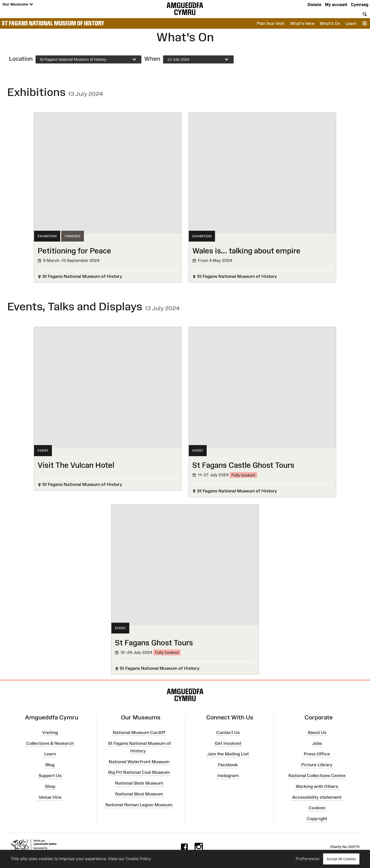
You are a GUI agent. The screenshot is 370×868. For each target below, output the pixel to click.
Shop (50, 786)
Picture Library (317, 765)
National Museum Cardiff (139, 732)
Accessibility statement (317, 797)
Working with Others (317, 786)
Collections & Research (50, 743)
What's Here (302, 23)
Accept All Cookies (341, 859)
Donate (314, 5)
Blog (50, 765)
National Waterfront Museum (139, 761)
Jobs (317, 743)
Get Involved (228, 743)
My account (336, 5)
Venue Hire (50, 797)
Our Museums (18, 4)
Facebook (228, 765)
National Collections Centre (317, 776)
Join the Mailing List (228, 754)
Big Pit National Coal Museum (139, 772)
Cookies (317, 808)
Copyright (317, 819)
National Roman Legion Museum (139, 805)
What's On (330, 23)
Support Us (50, 776)
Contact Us (228, 732)
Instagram (228, 776)
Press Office (317, 754)
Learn (351, 23)
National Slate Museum (139, 783)
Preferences (308, 859)
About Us (317, 732)
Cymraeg (360, 5)
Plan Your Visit (271, 23)
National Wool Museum (139, 794)
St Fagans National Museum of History (53, 23)
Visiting (50, 732)
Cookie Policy (138, 859)
